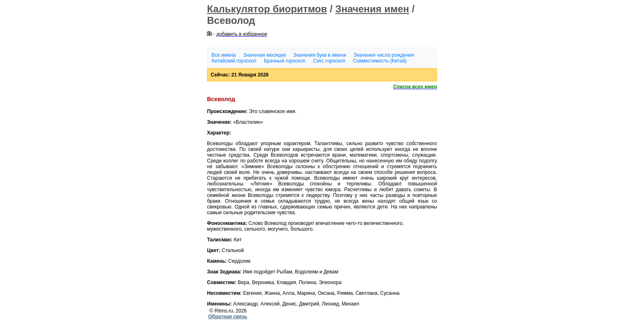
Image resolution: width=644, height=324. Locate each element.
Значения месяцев (264, 55)
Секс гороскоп (329, 61)
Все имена (224, 55)
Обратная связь (228, 317)
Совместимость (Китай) (380, 61)
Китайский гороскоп (234, 61)
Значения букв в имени (320, 55)
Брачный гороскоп (284, 61)
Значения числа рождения (384, 55)
